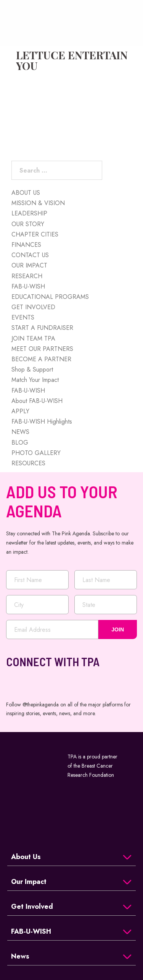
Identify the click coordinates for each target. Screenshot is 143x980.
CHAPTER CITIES (35, 234)
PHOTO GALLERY (36, 453)
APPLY (20, 411)
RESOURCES (28, 463)
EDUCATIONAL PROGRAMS (50, 297)
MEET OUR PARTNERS (42, 349)
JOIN (118, 629)
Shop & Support (32, 369)
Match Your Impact (35, 380)
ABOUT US (26, 193)
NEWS (20, 432)
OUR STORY (28, 224)
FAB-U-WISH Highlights (42, 422)
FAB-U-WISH (28, 286)
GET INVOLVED (33, 307)
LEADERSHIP (29, 213)
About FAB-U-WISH (37, 401)
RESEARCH (27, 276)
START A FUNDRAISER (42, 328)
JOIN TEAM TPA (33, 338)
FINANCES (26, 245)
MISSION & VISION (38, 203)
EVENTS (23, 317)
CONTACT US (30, 255)
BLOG (20, 443)
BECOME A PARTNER (41, 359)
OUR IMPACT (29, 265)
